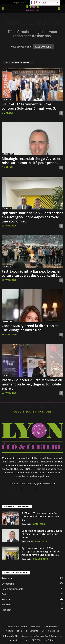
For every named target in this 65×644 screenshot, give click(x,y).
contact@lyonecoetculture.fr (41, 484)
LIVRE (20, 631)
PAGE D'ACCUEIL (43, 47)
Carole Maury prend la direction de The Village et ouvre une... (30, 328)
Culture (5, 594)
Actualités (7, 599)
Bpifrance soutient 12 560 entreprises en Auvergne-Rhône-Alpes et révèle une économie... (32, 217)
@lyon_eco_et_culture (33, 411)
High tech (6, 610)
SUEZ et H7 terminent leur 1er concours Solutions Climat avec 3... (29, 106)
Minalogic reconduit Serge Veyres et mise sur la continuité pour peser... (31, 161)
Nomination (8, 154)
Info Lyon (6, 605)
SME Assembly (51, 627)
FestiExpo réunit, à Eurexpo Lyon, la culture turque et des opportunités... (31, 273)
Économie (7, 99)
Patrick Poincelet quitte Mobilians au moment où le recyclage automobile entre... (32, 384)
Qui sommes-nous (50, 631)
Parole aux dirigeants (12, 589)
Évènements (8, 584)
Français (39, 3)
